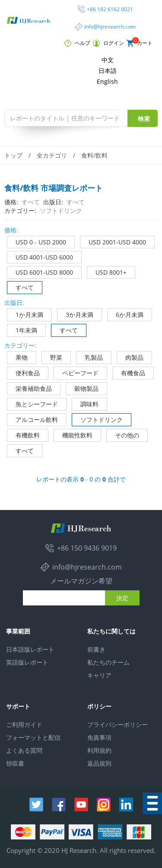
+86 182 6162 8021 (110, 9)
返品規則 (99, 763)
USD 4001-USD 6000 (40, 256)
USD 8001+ (107, 271)
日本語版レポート (30, 649)
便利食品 (24, 372)
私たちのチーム (108, 662)
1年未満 (22, 329)
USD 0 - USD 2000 (37, 241)
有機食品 (129, 372)
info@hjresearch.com (110, 27)
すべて (21, 287)
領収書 (15, 763)
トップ (13, 155)
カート (140, 43)
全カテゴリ (52, 155)
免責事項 (99, 737)
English (107, 81)
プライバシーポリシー (118, 724)
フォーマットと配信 (33, 737)
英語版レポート (27, 662)
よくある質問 (24, 750)
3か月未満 (75, 314)
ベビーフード (76, 372)
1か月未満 (25, 314)
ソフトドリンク (97, 419)
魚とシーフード (33, 403)
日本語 (108, 71)
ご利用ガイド (24, 724)
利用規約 (99, 750)
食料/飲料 (94, 155)
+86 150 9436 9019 (87, 548)
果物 (17, 356)
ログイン (108, 43)
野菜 (52, 356)
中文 (108, 60)
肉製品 (130, 356)
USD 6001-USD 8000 (40, 271)
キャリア (99, 675)
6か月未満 (125, 314)
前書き (96, 649)
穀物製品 (82, 388)
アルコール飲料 (33, 419)
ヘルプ (77, 43)
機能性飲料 (73, 434)
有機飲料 (24, 434)
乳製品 (90, 356)
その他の (123, 434)
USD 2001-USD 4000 (113, 241)
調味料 (85, 403)
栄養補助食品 (30, 388)
